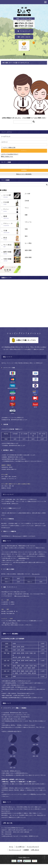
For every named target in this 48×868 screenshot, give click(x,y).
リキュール (10, 224)
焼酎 (10, 217)
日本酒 (10, 203)
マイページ (18, 536)
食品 (10, 238)
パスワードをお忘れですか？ (10, 154)
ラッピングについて (33, 847)
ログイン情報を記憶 (8, 148)
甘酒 (10, 231)
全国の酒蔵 (10, 260)
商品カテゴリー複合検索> (24, 174)
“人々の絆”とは (20, 847)
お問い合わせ (35, 850)
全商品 (4, 190)
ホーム (11, 847)
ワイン (10, 210)
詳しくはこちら (36, 574)
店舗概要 (26, 850)
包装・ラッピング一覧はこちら (22, 596)
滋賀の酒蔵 (10, 253)
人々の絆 (10, 196)
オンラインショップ (15, 850)
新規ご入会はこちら (7, 156)
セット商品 (10, 245)
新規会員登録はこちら (24, 558)
